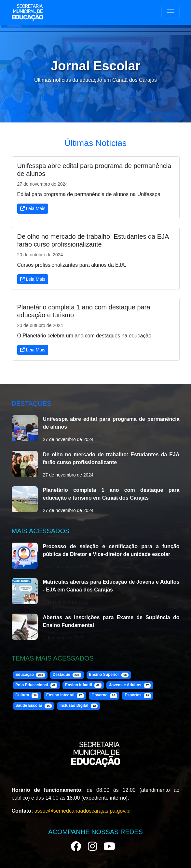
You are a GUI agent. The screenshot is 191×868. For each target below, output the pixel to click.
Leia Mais (33, 208)
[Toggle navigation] (171, 12)
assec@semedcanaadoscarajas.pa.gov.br (83, 811)
